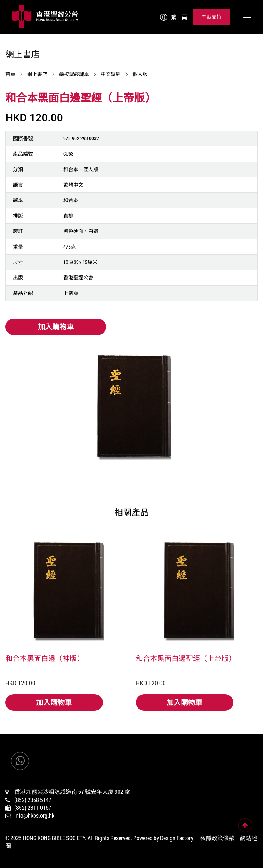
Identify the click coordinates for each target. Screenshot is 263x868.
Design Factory (177, 838)
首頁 (10, 74)
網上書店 (37, 74)
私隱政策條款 (217, 838)
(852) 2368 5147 (33, 800)
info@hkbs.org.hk (34, 815)
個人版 (140, 74)
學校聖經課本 (74, 74)
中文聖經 (111, 74)
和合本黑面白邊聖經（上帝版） (186, 658)
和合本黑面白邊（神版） (45, 658)
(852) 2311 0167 (33, 808)
